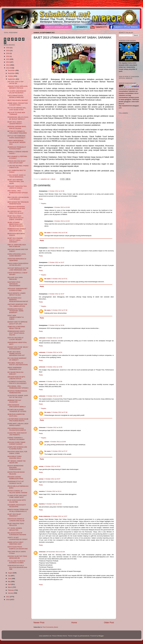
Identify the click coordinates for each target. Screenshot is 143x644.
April (10, 584)
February (11, 590)
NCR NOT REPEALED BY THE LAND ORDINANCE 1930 (18, 269)
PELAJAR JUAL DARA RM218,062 (15, 278)
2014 (8, 62)
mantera (42, 491)
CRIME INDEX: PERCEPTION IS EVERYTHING (18, 104)
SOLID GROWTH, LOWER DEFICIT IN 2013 (17, 294)
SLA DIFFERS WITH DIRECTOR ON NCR (15, 212)
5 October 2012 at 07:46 (59, 310)
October (11, 76)
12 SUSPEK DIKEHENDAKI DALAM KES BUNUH (17, 92)
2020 (8, 48)
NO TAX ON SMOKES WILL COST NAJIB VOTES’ (17, 109)
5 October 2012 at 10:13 (53, 504)
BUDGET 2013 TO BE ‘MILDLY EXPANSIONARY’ (18, 348)
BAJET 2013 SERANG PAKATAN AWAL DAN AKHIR (16, 181)
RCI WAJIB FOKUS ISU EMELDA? (16, 373)
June (10, 579)
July (9, 576)
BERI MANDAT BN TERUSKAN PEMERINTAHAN (18, 203)
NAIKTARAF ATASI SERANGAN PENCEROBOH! (14, 284)
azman (47, 442)
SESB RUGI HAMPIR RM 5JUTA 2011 (16, 415)
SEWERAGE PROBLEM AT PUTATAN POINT (17, 148)
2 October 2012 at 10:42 (56, 248)
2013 (8, 65)
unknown (42, 338)
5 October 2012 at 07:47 (59, 451)
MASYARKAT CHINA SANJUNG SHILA (15, 457)
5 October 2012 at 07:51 (59, 279)
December (12, 70)
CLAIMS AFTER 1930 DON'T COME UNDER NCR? (17, 496)
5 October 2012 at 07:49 (59, 412)
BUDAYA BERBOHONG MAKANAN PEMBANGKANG (16, 467)
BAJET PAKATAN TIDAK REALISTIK (16, 524)
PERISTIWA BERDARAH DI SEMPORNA (17, 260)
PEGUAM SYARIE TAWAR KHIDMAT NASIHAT (16, 443)
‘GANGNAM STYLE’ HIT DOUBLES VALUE (16, 482)
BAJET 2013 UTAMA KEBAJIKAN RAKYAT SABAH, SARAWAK (16, 218)
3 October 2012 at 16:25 (54, 427)
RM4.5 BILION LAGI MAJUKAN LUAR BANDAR (18, 198)
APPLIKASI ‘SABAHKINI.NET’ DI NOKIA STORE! (18, 289)
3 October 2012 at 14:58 (54, 381)
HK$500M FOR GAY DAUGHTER (14, 401)
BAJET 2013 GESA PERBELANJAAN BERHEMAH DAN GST (16, 354)
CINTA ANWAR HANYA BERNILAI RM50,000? (16, 96)
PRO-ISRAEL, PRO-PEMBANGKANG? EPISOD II (18, 193)
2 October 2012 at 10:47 (56, 262)
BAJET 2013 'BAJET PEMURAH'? (14, 515)
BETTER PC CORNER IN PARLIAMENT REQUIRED (17, 132)
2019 (8, 51)
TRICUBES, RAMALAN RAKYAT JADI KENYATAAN (18, 364)
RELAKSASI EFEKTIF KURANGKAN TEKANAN (17, 534)
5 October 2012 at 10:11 (53, 491)
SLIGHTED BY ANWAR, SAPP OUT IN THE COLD (18, 396)
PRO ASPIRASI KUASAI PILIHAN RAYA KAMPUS (17, 429)
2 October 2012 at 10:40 (62, 221)
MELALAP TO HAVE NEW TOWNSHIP (16, 113)
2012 (8, 68)
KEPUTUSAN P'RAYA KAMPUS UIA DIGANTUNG (18, 548)
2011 (8, 597)
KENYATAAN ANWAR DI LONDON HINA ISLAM (16, 520)
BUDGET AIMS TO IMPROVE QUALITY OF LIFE (17, 323)
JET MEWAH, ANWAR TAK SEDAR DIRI (17, 462)
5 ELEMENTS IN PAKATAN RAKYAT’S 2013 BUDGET (17, 382)
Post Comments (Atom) (50, 627)
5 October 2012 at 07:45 (59, 233)
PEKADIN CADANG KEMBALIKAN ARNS (15, 478)
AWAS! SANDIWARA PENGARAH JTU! (15, 368)
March (10, 587)
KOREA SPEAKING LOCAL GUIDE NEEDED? (17, 255)
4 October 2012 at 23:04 (52, 466)
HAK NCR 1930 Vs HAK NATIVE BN (16, 83)
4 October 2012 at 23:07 (52, 479)
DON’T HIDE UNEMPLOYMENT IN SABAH (16, 317)
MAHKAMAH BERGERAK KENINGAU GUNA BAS (16, 208)
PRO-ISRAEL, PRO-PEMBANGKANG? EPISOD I (18, 387)
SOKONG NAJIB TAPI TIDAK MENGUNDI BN (17, 557)
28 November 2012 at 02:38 (55, 552)
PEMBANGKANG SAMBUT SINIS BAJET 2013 (17, 230)
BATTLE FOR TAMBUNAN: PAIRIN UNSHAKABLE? (17, 137)
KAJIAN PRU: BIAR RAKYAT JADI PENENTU (17, 434)
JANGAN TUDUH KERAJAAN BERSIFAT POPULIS (18, 87)
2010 (8, 600)
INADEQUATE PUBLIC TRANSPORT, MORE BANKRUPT (16, 311)
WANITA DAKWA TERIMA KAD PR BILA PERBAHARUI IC (18, 510)
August (10, 573)
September (12, 79)
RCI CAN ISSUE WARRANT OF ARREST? (17, 359)
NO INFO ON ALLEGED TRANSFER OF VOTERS (17, 411)
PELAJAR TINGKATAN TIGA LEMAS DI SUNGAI (17, 187)
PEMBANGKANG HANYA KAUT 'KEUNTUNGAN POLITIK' (16, 333)
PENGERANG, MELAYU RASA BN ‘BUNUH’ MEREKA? (18, 118)
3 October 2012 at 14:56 (54, 367)
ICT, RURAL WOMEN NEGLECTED (15, 529)
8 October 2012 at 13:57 (59, 516)
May (10, 581)
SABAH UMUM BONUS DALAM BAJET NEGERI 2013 (17, 142)
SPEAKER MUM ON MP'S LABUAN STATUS (16, 378)
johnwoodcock (85, 636)
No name (48, 233)
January (11, 593)
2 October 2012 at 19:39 (56, 325)
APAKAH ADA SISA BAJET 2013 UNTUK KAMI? (17, 162)
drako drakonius (45, 516)
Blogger (101, 636)
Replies (44, 203)
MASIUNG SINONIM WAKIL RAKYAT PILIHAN (17, 127)
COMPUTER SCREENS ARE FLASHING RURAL (17, 448)
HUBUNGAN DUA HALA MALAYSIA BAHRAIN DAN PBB (17, 567)
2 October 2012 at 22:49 (54, 338)
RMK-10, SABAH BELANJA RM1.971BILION (17, 246)
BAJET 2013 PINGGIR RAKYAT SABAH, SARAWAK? (15, 240)
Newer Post (39, 623)
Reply (41, 199)
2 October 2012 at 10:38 (62, 207)
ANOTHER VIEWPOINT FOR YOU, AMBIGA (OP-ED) (17, 305)
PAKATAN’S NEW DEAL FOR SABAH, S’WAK (17, 453)
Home (74, 623)
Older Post (109, 623)
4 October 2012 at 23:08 (58, 442)
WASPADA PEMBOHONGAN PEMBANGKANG (17, 392)
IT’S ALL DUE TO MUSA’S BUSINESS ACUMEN (16, 562)
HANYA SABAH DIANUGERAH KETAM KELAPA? (18, 264)
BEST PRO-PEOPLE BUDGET (18, 100)
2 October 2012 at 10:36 (56, 191)
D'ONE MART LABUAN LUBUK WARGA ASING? (18, 424)
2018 (8, 53)
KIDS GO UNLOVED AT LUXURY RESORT (16, 339)
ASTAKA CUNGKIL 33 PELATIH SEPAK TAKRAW (17, 492)
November (12, 73)
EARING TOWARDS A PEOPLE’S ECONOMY (16, 439)
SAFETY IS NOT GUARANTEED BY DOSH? (18, 538)
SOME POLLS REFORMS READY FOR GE (16, 327)
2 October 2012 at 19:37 (56, 294)
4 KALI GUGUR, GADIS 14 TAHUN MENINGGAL (17, 176)
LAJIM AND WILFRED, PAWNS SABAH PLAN (18, 167)
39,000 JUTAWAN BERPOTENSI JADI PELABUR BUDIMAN (16, 224)
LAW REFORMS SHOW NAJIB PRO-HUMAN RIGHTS (18, 420)
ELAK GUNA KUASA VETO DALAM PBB (17, 501)
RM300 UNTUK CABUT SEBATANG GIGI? (15, 543)
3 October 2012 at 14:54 (54, 352)
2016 (8, 56)
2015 (8, 59)
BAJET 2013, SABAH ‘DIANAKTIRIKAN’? (15, 123)
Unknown (42, 427)
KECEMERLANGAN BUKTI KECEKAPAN (17, 506)
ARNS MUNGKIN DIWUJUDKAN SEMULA (17, 406)
